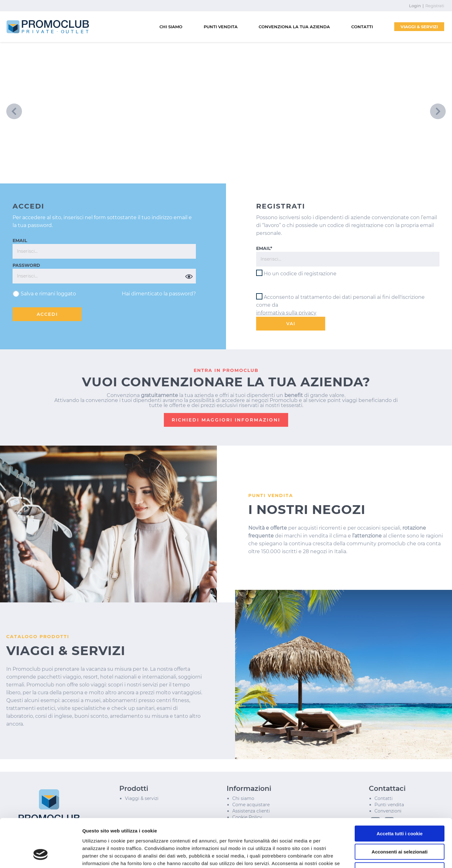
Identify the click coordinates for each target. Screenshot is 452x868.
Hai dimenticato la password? (159, 294)
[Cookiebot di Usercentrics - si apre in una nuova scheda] (41, 856)
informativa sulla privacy (286, 313)
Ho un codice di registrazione (300, 274)
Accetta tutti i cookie (400, 791)
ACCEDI (47, 314)
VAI (291, 324)
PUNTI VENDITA (221, 27)
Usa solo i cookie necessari (400, 828)
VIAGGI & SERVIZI (419, 27)
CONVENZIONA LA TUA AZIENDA (294, 27)
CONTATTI (362, 27)
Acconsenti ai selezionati (400, 810)
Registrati (435, 6)
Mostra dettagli (333, 856)
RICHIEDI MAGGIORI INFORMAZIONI (226, 420)
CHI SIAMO (171, 27)
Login (415, 6)
